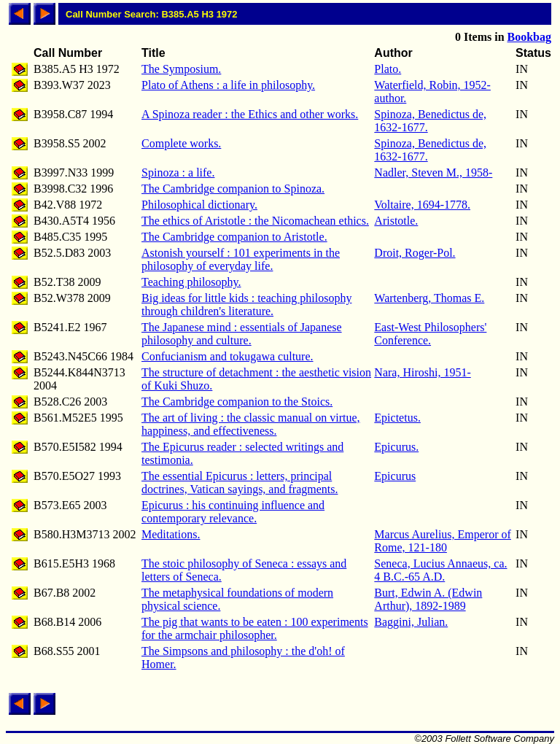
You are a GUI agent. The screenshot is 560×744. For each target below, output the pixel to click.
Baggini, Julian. (411, 622)
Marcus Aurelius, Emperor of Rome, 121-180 (443, 541)
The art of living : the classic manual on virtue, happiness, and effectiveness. (250, 424)
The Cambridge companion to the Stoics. (237, 402)
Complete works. (181, 143)
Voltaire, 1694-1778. (422, 205)
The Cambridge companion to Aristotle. (234, 237)
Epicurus (395, 476)
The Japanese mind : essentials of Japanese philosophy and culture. (242, 334)
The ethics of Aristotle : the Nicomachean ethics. (255, 221)
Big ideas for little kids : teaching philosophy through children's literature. (246, 305)
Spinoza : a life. (178, 173)
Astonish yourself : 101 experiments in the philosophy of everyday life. (241, 259)
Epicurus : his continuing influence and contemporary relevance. (233, 512)
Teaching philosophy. (191, 282)
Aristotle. (396, 221)
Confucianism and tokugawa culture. (227, 356)
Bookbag (529, 37)
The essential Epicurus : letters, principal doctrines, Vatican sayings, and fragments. (240, 483)
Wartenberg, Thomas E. (429, 298)
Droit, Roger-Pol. (415, 253)
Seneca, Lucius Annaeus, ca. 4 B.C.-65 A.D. (440, 570)
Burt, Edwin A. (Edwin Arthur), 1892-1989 (428, 599)
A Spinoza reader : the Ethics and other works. (250, 114)
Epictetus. (397, 418)
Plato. (388, 69)
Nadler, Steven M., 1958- (433, 173)
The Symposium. (181, 69)
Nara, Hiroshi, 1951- (422, 372)
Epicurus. (396, 447)
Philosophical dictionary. (199, 205)
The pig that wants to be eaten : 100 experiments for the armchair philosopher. (255, 628)
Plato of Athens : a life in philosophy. (228, 85)
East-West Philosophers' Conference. (430, 334)
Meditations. (171, 534)
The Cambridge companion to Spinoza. (233, 189)
